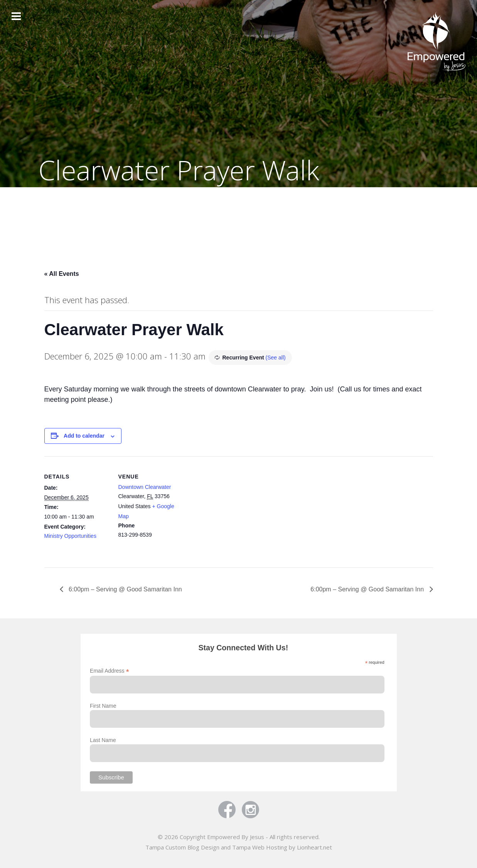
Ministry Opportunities (70, 536)
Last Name (103, 740)
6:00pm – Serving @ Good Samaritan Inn (125, 589)
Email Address (110, 671)
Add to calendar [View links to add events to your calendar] (84, 436)
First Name (103, 706)
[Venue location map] (233, 510)
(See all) (276, 358)
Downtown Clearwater (145, 487)
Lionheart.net (314, 847)
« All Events (62, 274)
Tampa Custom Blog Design (182, 847)
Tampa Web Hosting (260, 847)
